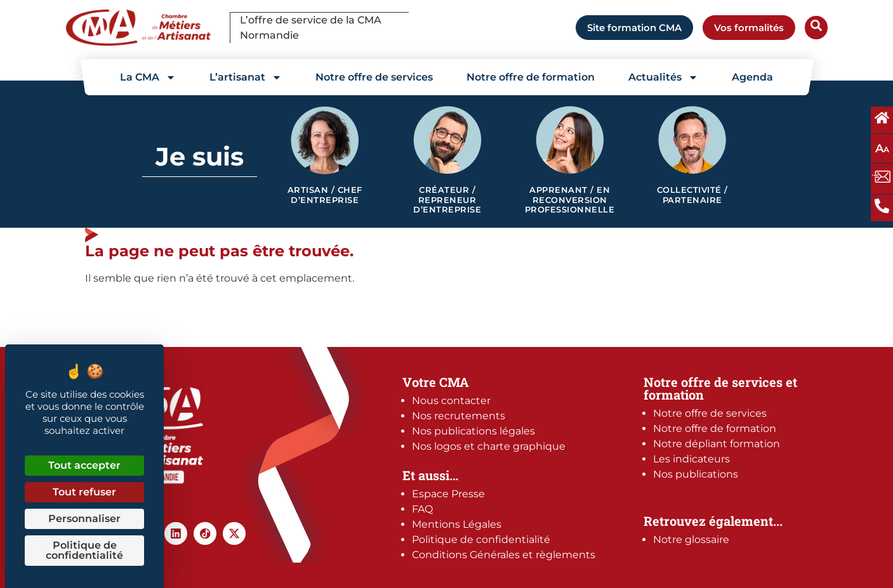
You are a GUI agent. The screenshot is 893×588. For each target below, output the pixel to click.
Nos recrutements (459, 416)
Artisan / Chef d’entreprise (325, 195)
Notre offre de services (374, 77)
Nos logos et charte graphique (489, 446)
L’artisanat (246, 77)
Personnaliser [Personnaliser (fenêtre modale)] (84, 519)
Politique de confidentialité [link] (84, 550)
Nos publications (696, 474)
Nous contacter (451, 401)
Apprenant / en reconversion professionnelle (570, 200)
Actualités (663, 77)
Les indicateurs (691, 459)
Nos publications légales (473, 431)
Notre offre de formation (531, 77)
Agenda (752, 77)
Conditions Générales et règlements (504, 555)
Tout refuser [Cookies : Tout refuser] (84, 492)
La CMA (148, 77)
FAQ (422, 509)
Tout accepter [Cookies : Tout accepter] (84, 465)
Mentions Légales (457, 524)
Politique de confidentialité (481, 539)
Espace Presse (448, 494)
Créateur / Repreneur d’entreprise (447, 200)
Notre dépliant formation (717, 444)
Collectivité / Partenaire (692, 195)
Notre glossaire (691, 539)
